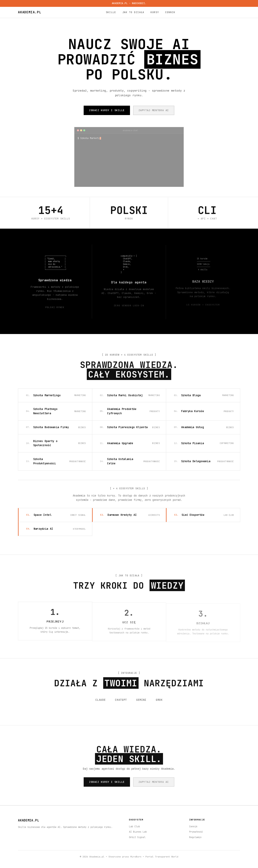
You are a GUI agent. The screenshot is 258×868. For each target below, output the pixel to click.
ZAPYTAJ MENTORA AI (154, 110)
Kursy (155, 12)
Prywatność (196, 832)
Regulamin (195, 837)
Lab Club (134, 827)
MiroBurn (136, 857)
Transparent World (167, 857)
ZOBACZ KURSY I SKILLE (107, 110)
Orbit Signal (137, 837)
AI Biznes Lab (138, 832)
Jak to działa (133, 12)
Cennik (170, 12)
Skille (111, 12)
